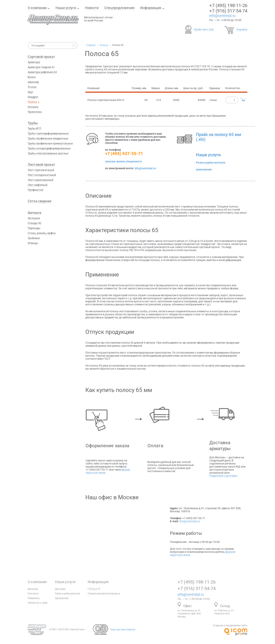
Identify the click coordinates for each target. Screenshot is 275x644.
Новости (92, 8)
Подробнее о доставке (223, 476)
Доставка (60, 589)
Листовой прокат (41, 165)
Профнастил (36, 190)
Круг (31, 92)
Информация (151, 8)
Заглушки (34, 218)
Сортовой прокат (41, 57)
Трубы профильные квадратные (48, 138)
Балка (32, 77)
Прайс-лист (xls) (204, 29)
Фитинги (34, 213)
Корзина (242, 29)
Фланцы (33, 243)
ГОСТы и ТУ (94, 589)
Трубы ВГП (34, 128)
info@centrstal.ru (222, 16)
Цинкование (204, 169)
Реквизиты (34, 598)
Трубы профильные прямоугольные (50, 143)
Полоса (104, 45)
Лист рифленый (38, 185)
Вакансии (33, 589)
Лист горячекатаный (41, 170)
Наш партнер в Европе (123, 629)
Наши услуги (66, 8)
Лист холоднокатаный (42, 175)
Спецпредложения (119, 8)
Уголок (32, 87)
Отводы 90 (34, 223)
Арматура (34, 62)
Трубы (33, 123)
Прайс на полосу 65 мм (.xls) (219, 137)
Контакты (33, 594)
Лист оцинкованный (40, 180)
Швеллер (33, 82)
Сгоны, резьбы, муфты (42, 233)
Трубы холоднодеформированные (49, 148)
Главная (91, 45)
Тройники (34, 238)
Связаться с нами (38, 603)
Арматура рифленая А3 (42, 72)
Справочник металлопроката (104, 594)
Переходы (34, 228)
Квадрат (33, 97)
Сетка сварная (40, 201)
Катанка (33, 107)
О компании (37, 8)
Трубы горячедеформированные (48, 133)
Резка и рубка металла (211, 163)
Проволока (35, 112)
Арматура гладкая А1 (41, 67)
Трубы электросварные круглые (48, 153)
